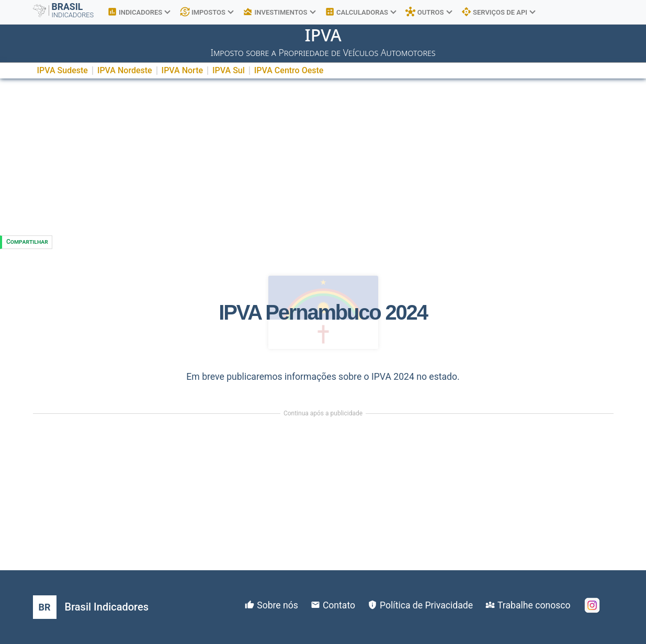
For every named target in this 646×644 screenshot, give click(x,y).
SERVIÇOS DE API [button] (498, 12)
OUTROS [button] (429, 12)
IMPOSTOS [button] (207, 12)
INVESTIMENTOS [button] (279, 12)
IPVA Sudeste (63, 70)
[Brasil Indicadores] (91, 607)
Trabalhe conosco (534, 605)
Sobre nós (277, 605)
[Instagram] (592, 605)
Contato (339, 605)
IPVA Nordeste (125, 70)
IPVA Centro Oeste (289, 70)
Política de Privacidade (426, 605)
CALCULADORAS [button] (361, 12)
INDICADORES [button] (139, 12)
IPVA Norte (182, 70)
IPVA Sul (229, 70)
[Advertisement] (323, 157)
